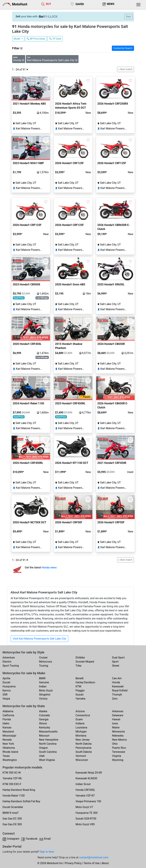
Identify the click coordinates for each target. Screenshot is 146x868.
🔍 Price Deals (36, 39)
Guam (79, 719)
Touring (44, 666)
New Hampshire (49, 740)
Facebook (32, 839)
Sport (115, 662)
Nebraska (118, 736)
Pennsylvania (84, 748)
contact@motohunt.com (94, 857)
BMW (42, 678)
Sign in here (47, 852)
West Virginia (47, 760)
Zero (115, 699)
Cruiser (43, 658)
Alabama (8, 711)
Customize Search (123, 48)
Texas (6, 756)
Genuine (44, 682)
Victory (43, 699)
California (8, 715)
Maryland (8, 732)
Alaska (43, 711)
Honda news (49, 567)
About (105, 863)
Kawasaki (118, 686)
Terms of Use (91, 863)
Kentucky (45, 728)
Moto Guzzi (46, 690)
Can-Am (117, 678)
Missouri (44, 736)
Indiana (80, 723)
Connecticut (83, 715)
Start (128, 17)
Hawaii (116, 719)
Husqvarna (9, 686)
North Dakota (84, 744)
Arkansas (118, 711)
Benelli (80, 678)
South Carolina (48, 752)
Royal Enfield (120, 690)
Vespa (6, 699)
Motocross (46, 662)
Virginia (117, 756)
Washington (10, 760)
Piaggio (80, 690)
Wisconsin (82, 760)
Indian (43, 686)
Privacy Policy (73, 863)
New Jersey (83, 740)
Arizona (80, 711)
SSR (5, 695)
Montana (81, 736)
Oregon (43, 748)
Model (17, 39)
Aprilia (6, 678)
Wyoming (118, 760)
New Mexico (119, 740)
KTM (78, 686)
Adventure (9, 658)
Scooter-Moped (85, 662)
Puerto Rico (119, 748)
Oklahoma (9, 748)
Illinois (43, 723)
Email (47, 839)
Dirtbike (80, 658)
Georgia (44, 719)
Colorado (45, 715)
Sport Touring (11, 666)
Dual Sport (118, 658)
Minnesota (118, 732)
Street (116, 666)
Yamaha (81, 699)
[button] (14, 88)
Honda (116, 682)
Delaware (118, 715)
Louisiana (81, 728)
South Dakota (84, 752)
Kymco (7, 690)
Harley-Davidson (85, 682)
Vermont (81, 756)
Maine (116, 728)
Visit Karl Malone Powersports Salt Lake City (40, 639)
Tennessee (119, 752)
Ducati (6, 682)
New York (8, 744)
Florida (7, 719)
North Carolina (48, 744)
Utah (42, 756)
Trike (79, 666)
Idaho (6, 723)
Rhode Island (10, 752)
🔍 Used (55, 39)
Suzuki (80, 695)
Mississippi (9, 736)
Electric (7, 662)
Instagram (13, 839)
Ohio (115, 744)
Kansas (7, 728)
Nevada (7, 740)
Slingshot (45, 695)
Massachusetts (48, 732)
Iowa (115, 723)
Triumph (117, 695)
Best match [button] (126, 69)
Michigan (81, 732)
